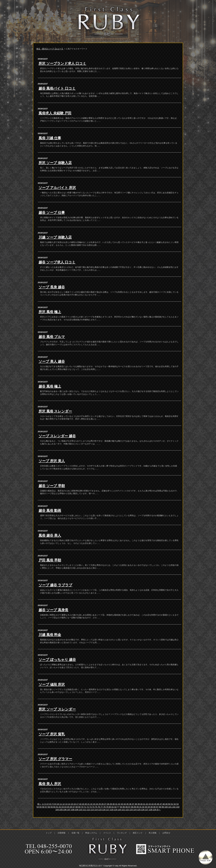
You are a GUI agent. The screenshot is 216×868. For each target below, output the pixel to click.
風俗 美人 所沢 (50, 784)
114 (96, 810)
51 (172, 804)
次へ (159, 810)
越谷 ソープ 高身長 (53, 610)
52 (175, 804)
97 (158, 807)
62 (60, 807)
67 (74, 807)
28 (108, 804)
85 (124, 807)
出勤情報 (61, 833)
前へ (39, 804)
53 (178, 804)
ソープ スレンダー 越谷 (57, 436)
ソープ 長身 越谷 (52, 287)
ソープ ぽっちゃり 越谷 (57, 660)
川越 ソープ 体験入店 (55, 237)
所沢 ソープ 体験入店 (55, 163)
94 (149, 807)
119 (116, 810)
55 (41, 807)
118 (112, 810)
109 (77, 810)
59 (52, 807)
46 (158, 804)
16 (75, 804)
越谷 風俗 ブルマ (52, 337)
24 (97, 804)
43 (150, 804)
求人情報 (153, 833)
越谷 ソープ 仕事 (52, 213)
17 (78, 804)
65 (69, 807)
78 (105, 807)
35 (128, 804)
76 (99, 807)
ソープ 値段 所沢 (52, 684)
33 (122, 804)
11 (61, 804)
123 (131, 810)
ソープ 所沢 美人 (52, 461)
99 (163, 807)
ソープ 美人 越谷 (52, 361)
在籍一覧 (75, 833)
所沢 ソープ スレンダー (57, 709)
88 (133, 807)
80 (110, 807)
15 (72, 804)
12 (64, 804)
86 (127, 807)
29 (111, 804)
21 (89, 804)
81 (113, 807)
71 (85, 807)
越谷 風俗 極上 (50, 386)
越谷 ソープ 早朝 (52, 486)
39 (139, 804)
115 (100, 810)
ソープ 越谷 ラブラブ (55, 585)
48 (164, 804)
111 (85, 810)
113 (92, 810)
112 (88, 810)
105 (61, 810)
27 (106, 804)
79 (107, 807)
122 (127, 810)
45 (156, 804)
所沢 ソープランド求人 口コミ (62, 63)
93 (146, 807)
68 (77, 807)
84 (121, 807)
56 (44, 807)
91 (141, 807)
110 (81, 810)
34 (125, 804)
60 (55, 807)
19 (83, 804)
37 (133, 804)
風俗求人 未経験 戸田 (55, 113)
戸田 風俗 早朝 (50, 560)
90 (138, 807)
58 (49, 807)
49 (167, 804)
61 (57, 807)
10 (58, 804)
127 (147, 810)
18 (80, 804)
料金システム (91, 833)
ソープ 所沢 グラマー (55, 759)
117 (108, 810)
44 (153, 804)
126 (143, 810)
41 (145, 804)
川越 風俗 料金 (50, 635)
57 (46, 807)
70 (82, 807)
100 (166, 807)
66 (71, 807)
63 (63, 807)
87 (130, 807)
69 (80, 807)
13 (67, 804)
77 (102, 807)
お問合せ (166, 833)
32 (119, 804)
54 (38, 807)
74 (94, 807)
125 (139, 810)
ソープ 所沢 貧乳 (52, 734)
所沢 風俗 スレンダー (55, 411)
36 (131, 804)
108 (73, 810)
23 (94, 804)
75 (96, 807)
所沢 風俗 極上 (50, 312)
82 (116, 807)
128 (151, 810)
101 (170, 807)
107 (69, 810)
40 (142, 804)
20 (86, 804)
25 (100, 804)
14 (69, 804)
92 (144, 807)
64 (66, 807)
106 (65, 810)
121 (124, 810)
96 (155, 807)
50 (169, 804)
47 (161, 804)
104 (57, 810)
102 (174, 807)
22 (92, 804)
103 (178, 807)
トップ (49, 833)
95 (152, 807)
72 (88, 807)
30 (114, 804)
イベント (107, 833)
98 (160, 807)
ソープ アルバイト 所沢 (57, 188)
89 (135, 807)
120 (120, 810)
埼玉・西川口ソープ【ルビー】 (50, 49)
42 (147, 804)
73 (91, 807)
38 (136, 804)
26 (103, 804)
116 (104, 810)
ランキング (122, 833)
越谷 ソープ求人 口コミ (57, 262)
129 (155, 810)
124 (135, 810)
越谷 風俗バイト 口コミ (57, 88)
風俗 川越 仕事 (50, 138)
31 (117, 804)
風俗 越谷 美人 (50, 535)
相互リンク (138, 833)
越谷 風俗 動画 (50, 510)
